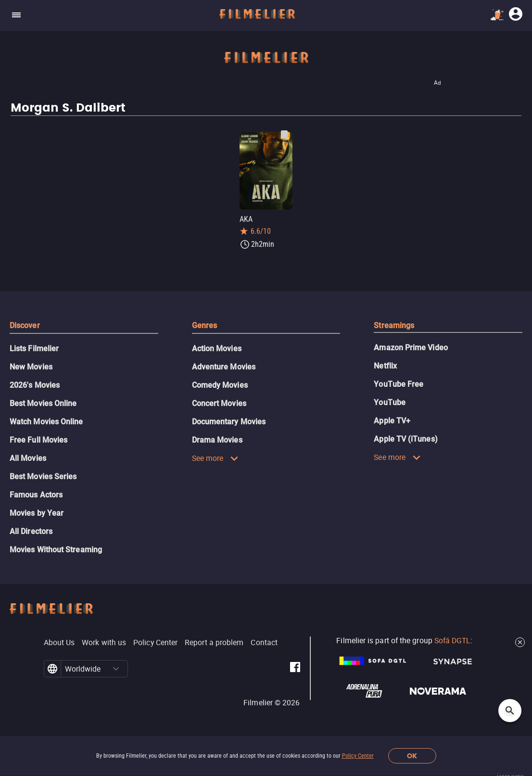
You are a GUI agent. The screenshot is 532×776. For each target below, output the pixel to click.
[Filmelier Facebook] (295, 669)
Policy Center (358, 756)
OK (412, 756)
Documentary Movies (229, 422)
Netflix (385, 366)
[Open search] (510, 711)
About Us (59, 642)
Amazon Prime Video (411, 348)
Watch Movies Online (46, 422)
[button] (116, 669)
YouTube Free (399, 384)
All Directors (31, 531)
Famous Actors (36, 495)
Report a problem (214, 642)
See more (215, 458)
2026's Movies (35, 385)
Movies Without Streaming (56, 550)
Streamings (394, 325)
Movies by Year (37, 513)
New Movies (31, 367)
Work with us (104, 642)
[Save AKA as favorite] (284, 135)
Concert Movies (219, 403)
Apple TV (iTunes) (405, 439)
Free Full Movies (38, 440)
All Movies (28, 458)
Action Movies (217, 349)
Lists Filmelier (34, 349)
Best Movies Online (43, 403)
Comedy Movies (220, 385)
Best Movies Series (43, 477)
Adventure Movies (224, 367)
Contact (264, 642)
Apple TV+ (392, 421)
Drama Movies (217, 440)
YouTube (390, 402)
